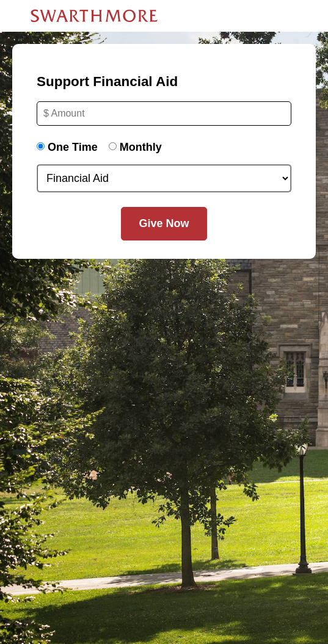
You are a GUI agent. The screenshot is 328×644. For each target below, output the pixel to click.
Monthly (141, 147)
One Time (73, 147)
